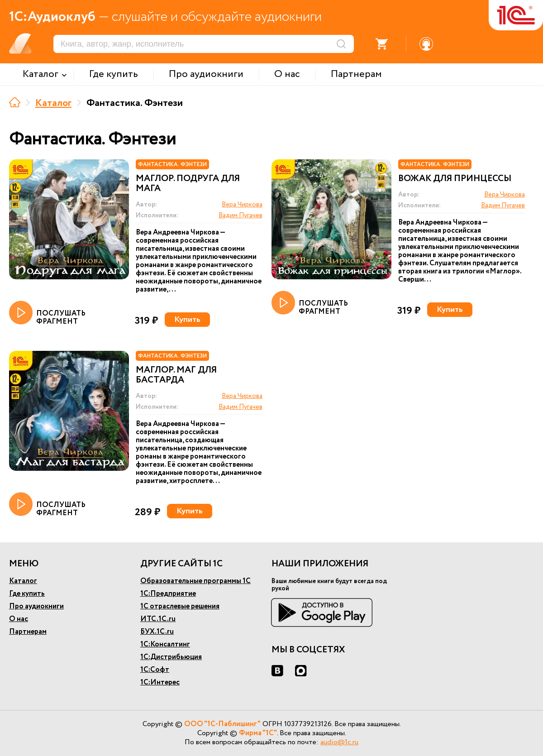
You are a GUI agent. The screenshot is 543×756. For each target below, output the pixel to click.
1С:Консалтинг (165, 644)
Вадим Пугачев (241, 215)
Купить (187, 320)
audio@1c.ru (339, 742)
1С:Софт (155, 670)
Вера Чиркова (242, 205)
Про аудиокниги (36, 606)
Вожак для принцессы (455, 179)
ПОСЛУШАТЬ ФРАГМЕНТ (47, 313)
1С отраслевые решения (180, 606)
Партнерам (28, 632)
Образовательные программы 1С (195, 581)
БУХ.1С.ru (157, 632)
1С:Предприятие (168, 594)
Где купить (27, 594)
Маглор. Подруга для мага (188, 184)
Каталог (53, 103)
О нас (19, 619)
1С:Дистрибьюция (171, 657)
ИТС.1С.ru (158, 619)
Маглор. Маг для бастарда (176, 375)
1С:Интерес (160, 682)
